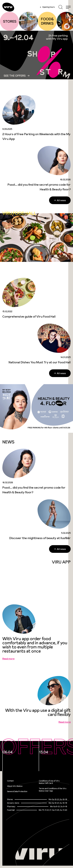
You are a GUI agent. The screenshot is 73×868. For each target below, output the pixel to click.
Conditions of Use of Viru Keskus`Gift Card (49, 782)
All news (61, 200)
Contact (10, 781)
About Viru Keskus (15, 786)
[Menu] (68, 7)
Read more (8, 659)
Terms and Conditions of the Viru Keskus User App (53, 790)
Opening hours (47, 7)
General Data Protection (17, 791)
